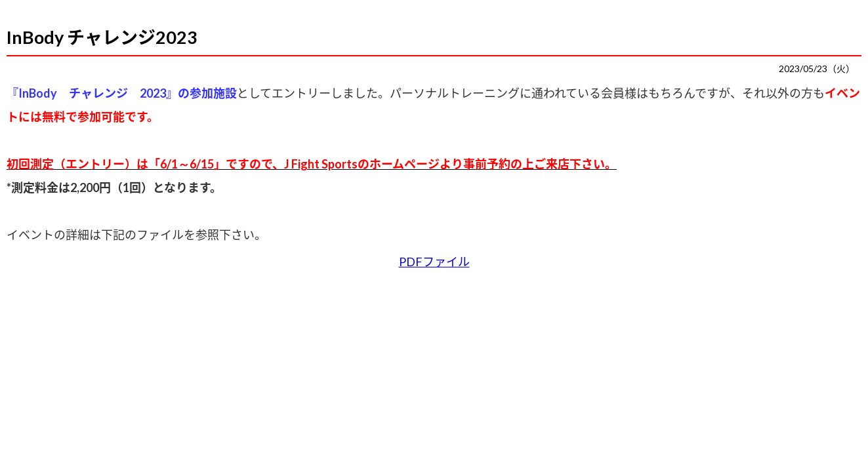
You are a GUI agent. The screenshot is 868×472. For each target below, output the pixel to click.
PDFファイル (434, 262)
